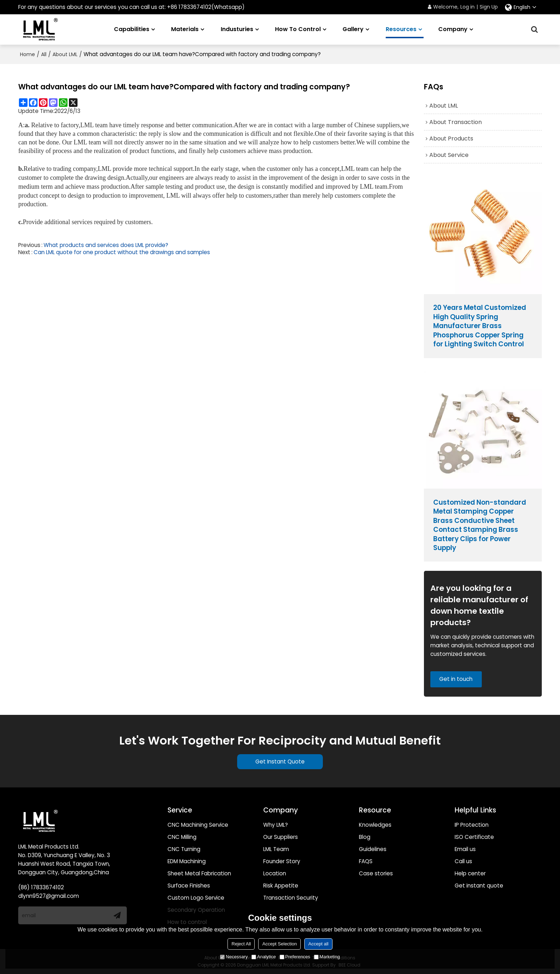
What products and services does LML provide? (106, 245)
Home (27, 54)
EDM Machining (187, 861)
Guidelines (373, 849)
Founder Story (282, 861)
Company (453, 29)
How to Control (298, 29)
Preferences (295, 957)
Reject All (241, 944)
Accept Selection (279, 944)
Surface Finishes (189, 886)
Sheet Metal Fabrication (199, 873)
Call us (463, 861)
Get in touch (456, 679)
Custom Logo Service (196, 898)
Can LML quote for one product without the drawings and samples (122, 252)
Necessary (234, 957)
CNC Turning (184, 849)
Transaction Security (291, 898)
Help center (470, 873)
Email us (465, 849)
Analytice (264, 957)
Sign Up (489, 7)
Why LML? (276, 825)
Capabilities (132, 29)
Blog (365, 837)
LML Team (276, 849)
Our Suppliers (281, 837)
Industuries (237, 29)
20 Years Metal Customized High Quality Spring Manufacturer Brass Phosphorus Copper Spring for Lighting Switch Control (480, 326)
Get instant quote (479, 886)
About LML (65, 54)
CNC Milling (182, 837)
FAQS (366, 861)
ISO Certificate (474, 837)
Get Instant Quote (280, 762)
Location (275, 873)
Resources (405, 32)
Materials (185, 29)
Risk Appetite (281, 886)
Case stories (376, 873)
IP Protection (472, 825)
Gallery (353, 29)
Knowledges (375, 825)
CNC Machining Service (198, 825)
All (44, 54)
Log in (467, 7)
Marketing (327, 957)
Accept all (318, 944)
